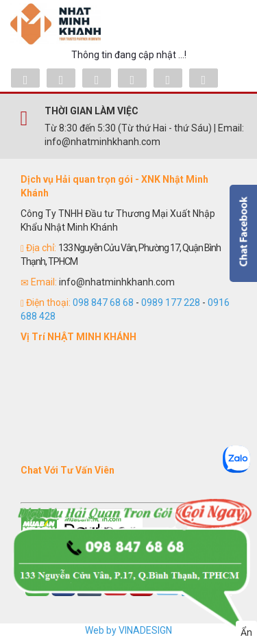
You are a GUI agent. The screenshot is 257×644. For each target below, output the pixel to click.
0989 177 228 (171, 302)
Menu (226, 24)
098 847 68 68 (103, 302)
